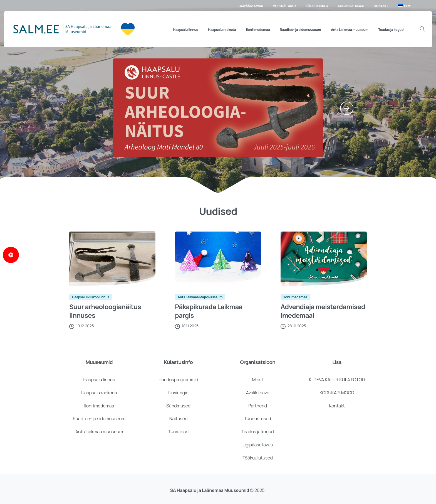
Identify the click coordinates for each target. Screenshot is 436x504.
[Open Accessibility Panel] (11, 255)
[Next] (347, 108)
